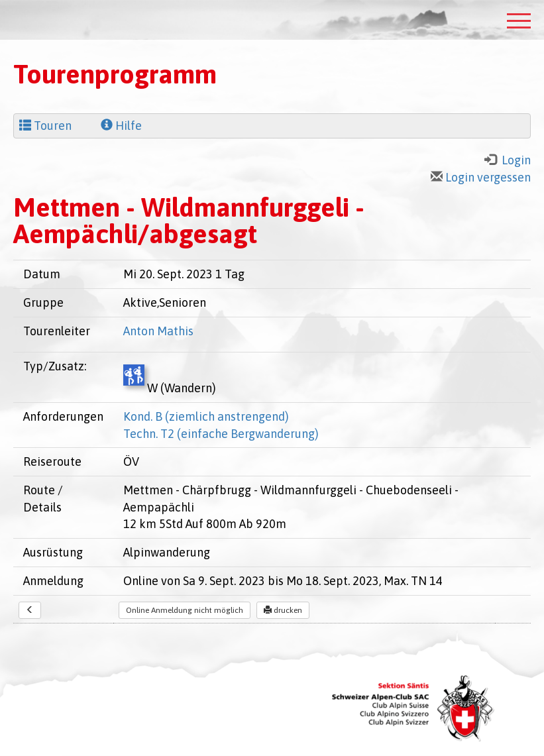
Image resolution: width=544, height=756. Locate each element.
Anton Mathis (158, 331)
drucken (283, 610)
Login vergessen (481, 177)
